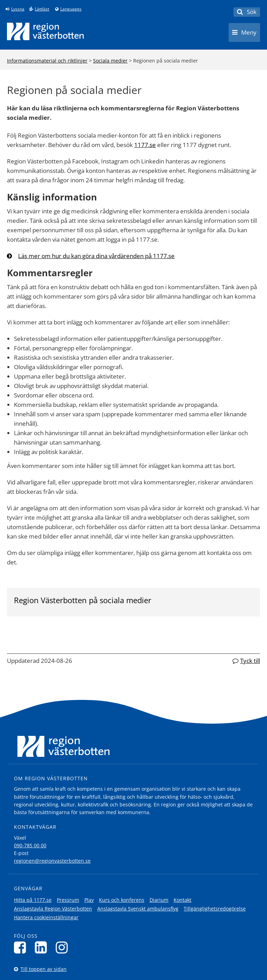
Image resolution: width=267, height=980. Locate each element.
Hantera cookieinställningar (46, 917)
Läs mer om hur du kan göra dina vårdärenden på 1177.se (96, 256)
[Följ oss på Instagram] (64, 947)
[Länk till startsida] (45, 31)
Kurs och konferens (122, 900)
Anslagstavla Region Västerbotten (53, 909)
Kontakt (182, 900)
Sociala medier (110, 61)
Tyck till (250, 661)
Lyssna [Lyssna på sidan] (18, 9)
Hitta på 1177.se (33, 900)
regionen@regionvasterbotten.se (52, 861)
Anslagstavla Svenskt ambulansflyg (138, 909)
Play (89, 900)
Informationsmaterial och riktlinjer (47, 61)
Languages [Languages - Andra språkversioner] (71, 9)
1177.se (145, 145)
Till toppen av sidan (44, 969)
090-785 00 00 (30, 845)
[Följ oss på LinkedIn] (43, 947)
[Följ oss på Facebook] (22, 947)
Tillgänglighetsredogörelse (215, 909)
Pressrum (68, 900)
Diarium (159, 900)
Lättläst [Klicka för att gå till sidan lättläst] (42, 9)
